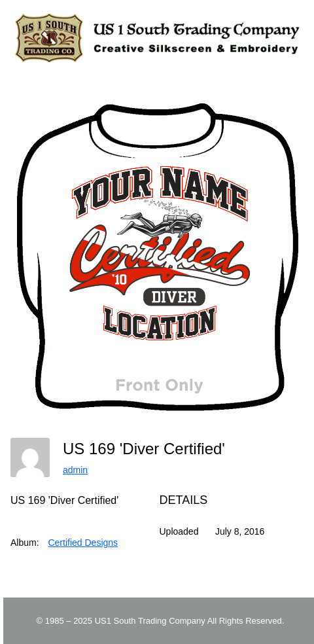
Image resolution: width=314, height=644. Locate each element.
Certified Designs (83, 543)
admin (75, 470)
